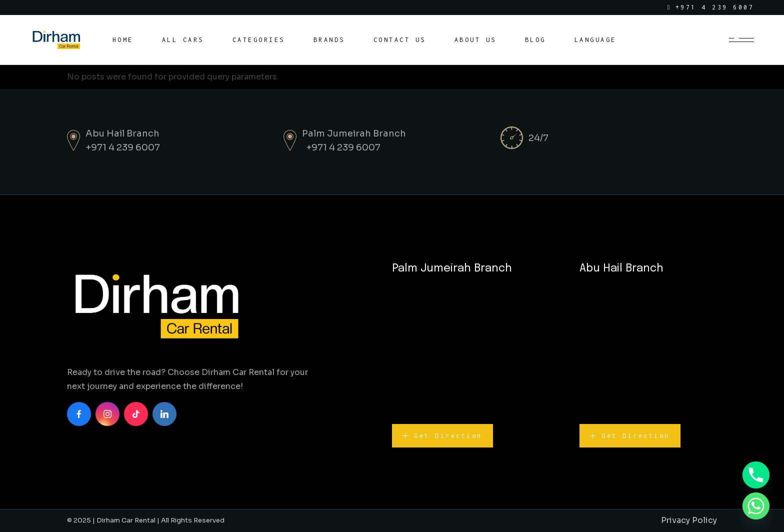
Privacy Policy (689, 520)
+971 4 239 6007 (123, 147)
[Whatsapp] (756, 506)
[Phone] (756, 475)
